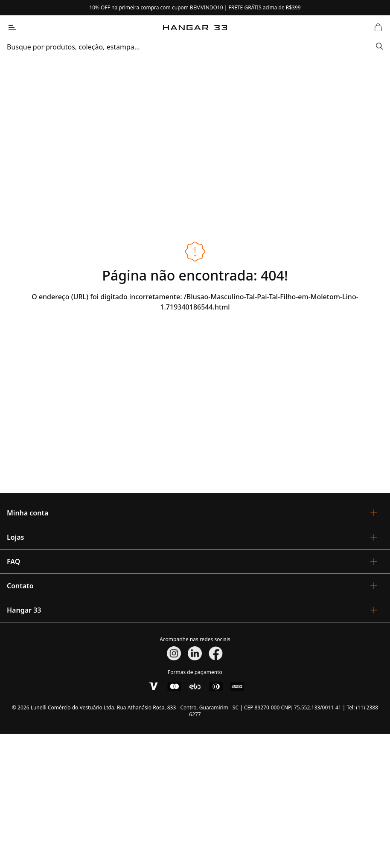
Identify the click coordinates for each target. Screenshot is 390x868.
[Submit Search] (380, 47)
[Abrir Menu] (12, 28)
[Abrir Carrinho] (378, 28)
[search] (191, 47)
